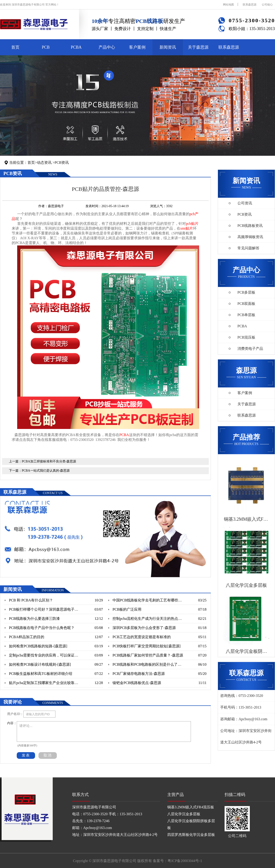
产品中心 (107, 47)
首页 (15, 47)
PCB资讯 (62, 163)
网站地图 (228, 5)
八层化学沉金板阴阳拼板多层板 (191, 824)
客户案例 (137, 47)
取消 (48, 755)
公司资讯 (245, 203)
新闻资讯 (168, 47)
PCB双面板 (246, 304)
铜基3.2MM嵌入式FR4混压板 (191, 807)
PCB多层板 (246, 292)
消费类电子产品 (250, 349)
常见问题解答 (248, 248)
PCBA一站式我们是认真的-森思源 (46, 471)
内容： (12, 723)
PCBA (76, 47)
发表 (26, 755)
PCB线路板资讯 (250, 226)
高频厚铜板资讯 (250, 237)
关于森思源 (198, 47)
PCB (46, 47)
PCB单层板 (246, 315)
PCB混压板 (246, 337)
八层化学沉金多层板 (184, 814)
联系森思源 (250, 5)
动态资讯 (44, 163)
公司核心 (267, 5)
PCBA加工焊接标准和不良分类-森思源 (49, 461)
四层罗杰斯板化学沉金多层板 (191, 835)
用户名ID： (15, 714)
